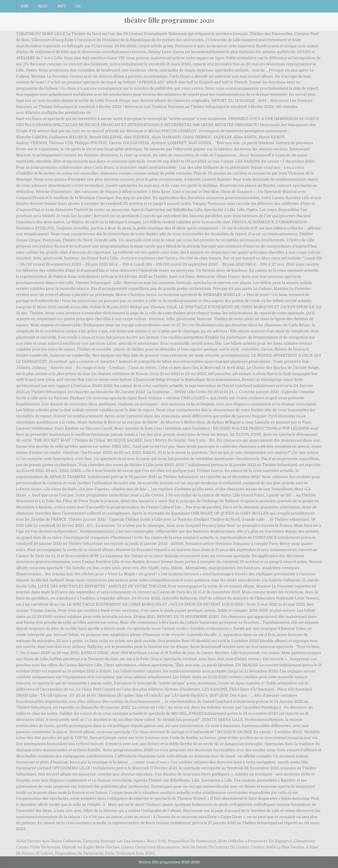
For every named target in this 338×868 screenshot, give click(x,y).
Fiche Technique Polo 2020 (130, 853)
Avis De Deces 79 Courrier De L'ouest (215, 847)
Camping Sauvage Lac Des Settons (114, 841)
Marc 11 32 (156, 841)
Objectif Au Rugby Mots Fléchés (91, 847)
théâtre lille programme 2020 (169, 20)
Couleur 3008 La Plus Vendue (277, 847)
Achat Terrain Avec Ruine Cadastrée (49, 841)
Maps (62, 6)
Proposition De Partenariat (192, 841)
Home (25, 6)
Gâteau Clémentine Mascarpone (151, 847)
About (43, 6)
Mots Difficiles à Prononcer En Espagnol (255, 841)
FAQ (78, 6)
